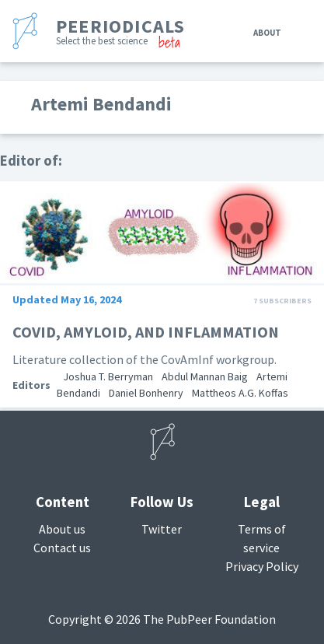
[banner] (102, 31)
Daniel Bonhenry (146, 393)
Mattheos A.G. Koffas (240, 393)
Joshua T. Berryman (108, 376)
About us (62, 529)
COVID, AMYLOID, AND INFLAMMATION (146, 332)
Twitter (162, 529)
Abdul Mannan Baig (205, 376)
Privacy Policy (262, 566)
